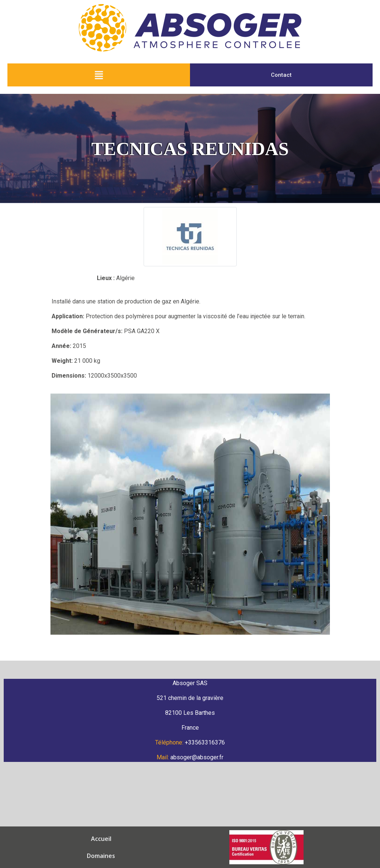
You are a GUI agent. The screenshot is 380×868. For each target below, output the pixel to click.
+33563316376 (205, 742)
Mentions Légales (151, 856)
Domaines (78, 839)
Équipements (122, 839)
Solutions (166, 839)
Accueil (43, 839)
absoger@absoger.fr (197, 757)
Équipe (200, 839)
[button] (99, 75)
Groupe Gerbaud (245, 839)
